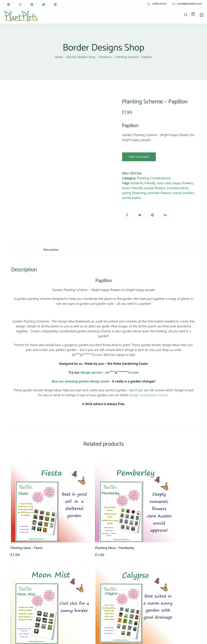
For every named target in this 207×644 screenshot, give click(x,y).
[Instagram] (21, 5)
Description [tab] (51, 251)
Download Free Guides (99, 617)
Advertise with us (100, 600)
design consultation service (149, 399)
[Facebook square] (9, 5)
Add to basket (139, 157)
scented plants (178, 188)
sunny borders (183, 193)
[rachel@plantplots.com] (190, 4)
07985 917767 (21, 615)
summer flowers (159, 193)
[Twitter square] (56, 5)
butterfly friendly (143, 183)
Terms (130, 605)
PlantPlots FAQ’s (100, 610)
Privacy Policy (135, 595)
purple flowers (155, 188)
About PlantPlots (100, 590)
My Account (97, 605)
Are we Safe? (134, 590)
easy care (164, 183)
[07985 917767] (157, 4)
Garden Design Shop (103, 595)
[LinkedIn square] (32, 5)
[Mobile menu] (201, 15)
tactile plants (132, 198)
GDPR (129, 600)
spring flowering (134, 193)
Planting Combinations (154, 178)
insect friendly (132, 188)
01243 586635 (21, 620)
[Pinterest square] (44, 5)
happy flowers (183, 183)
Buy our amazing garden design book (80, 385)
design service (91, 376)
